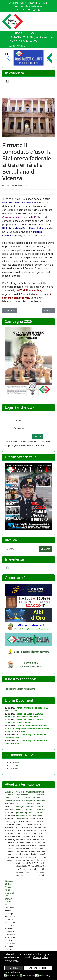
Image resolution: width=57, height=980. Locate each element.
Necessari (13, 976)
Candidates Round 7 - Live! (10, 795)
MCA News (15, 768)
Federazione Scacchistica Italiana (20, 689)
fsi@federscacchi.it (38, 3)
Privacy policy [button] (12, 961)
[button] (49, 58)
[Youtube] (29, 10)
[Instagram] (39, 10)
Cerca (45, 549)
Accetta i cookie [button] (38, 968)
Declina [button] (14, 968)
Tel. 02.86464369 (19, 3)
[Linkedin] (34, 10)
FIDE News (15, 762)
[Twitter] (24, 10)
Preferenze (29, 976)
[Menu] (53, 19)
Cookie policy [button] (41, 957)
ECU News (15, 765)
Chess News (10, 801)
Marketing (45, 976)
